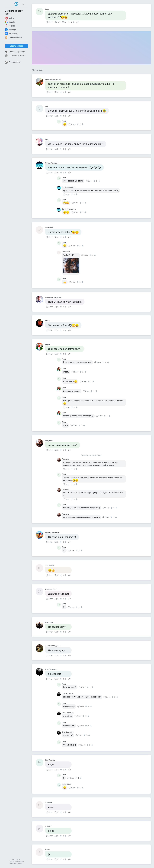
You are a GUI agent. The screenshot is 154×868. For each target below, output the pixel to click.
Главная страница (15, 52)
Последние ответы (15, 56)
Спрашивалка (13, 62)
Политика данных (16, 863)
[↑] (69, 22)
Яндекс (10, 26)
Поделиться (78, 22)
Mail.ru (10, 18)
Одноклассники (14, 37)
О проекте (16, 859)
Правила (12, 861)
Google (10, 22)
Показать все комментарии (91, 455)
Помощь (20, 861)
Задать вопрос (16, 46)
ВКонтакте (11, 33)
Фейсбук (10, 30)
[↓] (73, 22)
